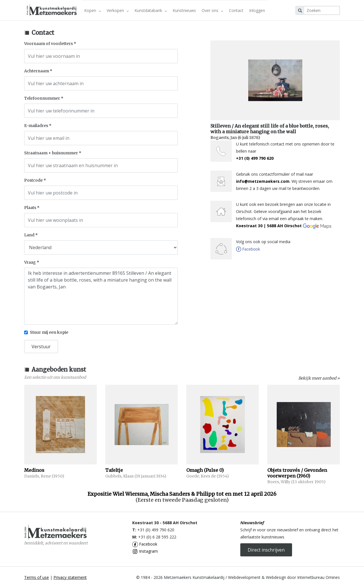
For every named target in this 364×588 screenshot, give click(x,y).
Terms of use (37, 577)
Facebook (145, 544)
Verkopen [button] (118, 10)
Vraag (30, 262)
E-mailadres (36, 126)
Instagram (145, 551)
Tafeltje (114, 470)
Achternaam (37, 71)
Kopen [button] (93, 10)
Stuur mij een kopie (49, 332)
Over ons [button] (212, 10)
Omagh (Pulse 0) (205, 470)
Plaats (30, 208)
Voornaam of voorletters (48, 44)
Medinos (34, 470)
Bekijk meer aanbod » (319, 378)
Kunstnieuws (184, 10)
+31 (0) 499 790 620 (255, 158)
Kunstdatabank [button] (151, 10)
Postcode (33, 180)
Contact (236, 10)
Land (29, 235)
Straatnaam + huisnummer (51, 153)
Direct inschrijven (266, 550)
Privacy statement (70, 577)
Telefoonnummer (42, 98)
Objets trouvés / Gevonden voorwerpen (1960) (297, 473)
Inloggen (257, 10)
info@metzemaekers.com (263, 181)
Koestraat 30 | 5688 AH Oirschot (284, 226)
